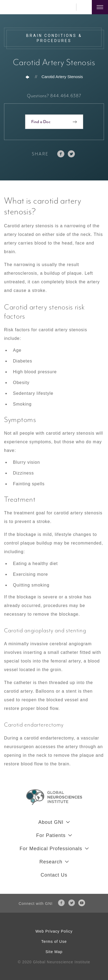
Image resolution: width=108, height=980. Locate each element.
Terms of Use (54, 941)
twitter (71, 154)
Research (51, 862)
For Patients (51, 835)
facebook (61, 154)
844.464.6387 (69, 7)
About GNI (51, 822)
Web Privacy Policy (54, 931)
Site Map (54, 952)
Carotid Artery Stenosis (62, 77)
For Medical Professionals (51, 849)
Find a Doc (41, 122)
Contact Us (54, 875)
